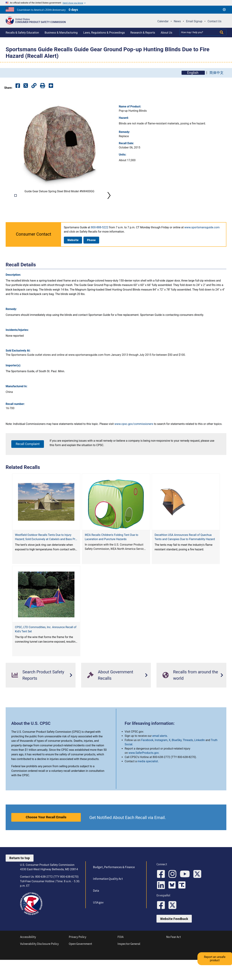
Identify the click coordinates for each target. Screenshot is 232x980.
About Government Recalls (110, 693)
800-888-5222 (100, 245)
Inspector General (129, 966)
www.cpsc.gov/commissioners (134, 442)
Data (94, 908)
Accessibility (28, 960)
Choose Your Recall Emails (46, 835)
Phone (91, 258)
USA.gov (97, 920)
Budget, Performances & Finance (112, 885)
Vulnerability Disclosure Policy (39, 966)
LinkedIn (200, 758)
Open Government (80, 966)
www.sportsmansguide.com (202, 245)
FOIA (120, 960)
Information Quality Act (106, 897)
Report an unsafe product (219, 942)
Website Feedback (174, 941)
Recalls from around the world (190, 693)
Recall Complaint (28, 462)
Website (73, 258)
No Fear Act (174, 960)
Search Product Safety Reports (38, 693)
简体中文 (216, 73)
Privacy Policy (78, 960)
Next (109, 204)
